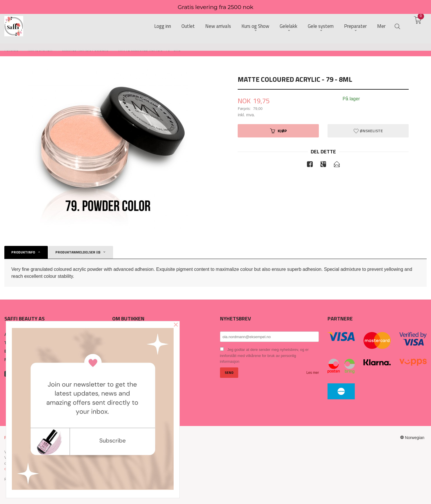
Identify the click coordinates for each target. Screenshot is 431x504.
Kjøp (278, 131)
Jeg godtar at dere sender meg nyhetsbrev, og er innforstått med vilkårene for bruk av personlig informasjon (264, 356)
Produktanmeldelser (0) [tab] (78, 252)
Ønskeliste (368, 131)
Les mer (313, 373)
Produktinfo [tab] (23, 252)
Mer (381, 27)
